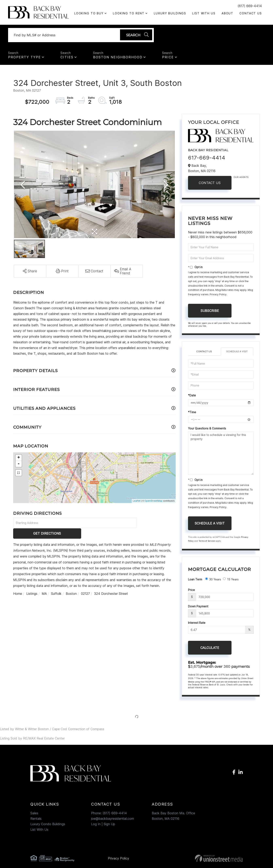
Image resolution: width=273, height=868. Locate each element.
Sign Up (109, 825)
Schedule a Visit (237, 353)
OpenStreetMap (153, 502)
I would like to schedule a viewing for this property (221, 454)
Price (168, 58)
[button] (135, 36)
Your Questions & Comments (207, 430)
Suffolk (56, 584)
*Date (192, 397)
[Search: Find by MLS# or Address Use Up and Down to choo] (66, 36)
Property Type (24, 58)
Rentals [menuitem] (36, 820)
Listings (32, 584)
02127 (85, 584)
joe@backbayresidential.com (113, 820)
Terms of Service (207, 542)
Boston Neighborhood (118, 58)
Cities (67, 58)
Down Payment (198, 607)
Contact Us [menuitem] (251, 13)
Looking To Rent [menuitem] (129, 13)
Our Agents (241, 178)
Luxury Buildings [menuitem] (170, 13)
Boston (71, 584)
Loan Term (195, 581)
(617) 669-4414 (250, 6)
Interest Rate (197, 624)
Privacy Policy (218, 296)
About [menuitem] (227, 13)
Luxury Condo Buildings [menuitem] (48, 825)
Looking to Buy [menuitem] (89, 13)
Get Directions (157, 524)
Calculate (210, 649)
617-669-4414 (207, 159)
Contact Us (210, 184)
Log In (96, 825)
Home (18, 584)
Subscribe (210, 312)
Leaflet (137, 502)
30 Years (213, 580)
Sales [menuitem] (34, 814)
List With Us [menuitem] (204, 13)
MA (44, 584)
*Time (192, 413)
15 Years (231, 580)
